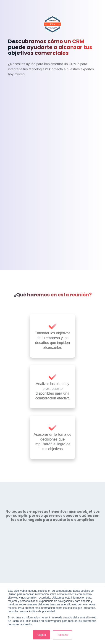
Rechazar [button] (62, 635)
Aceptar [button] (41, 635)
